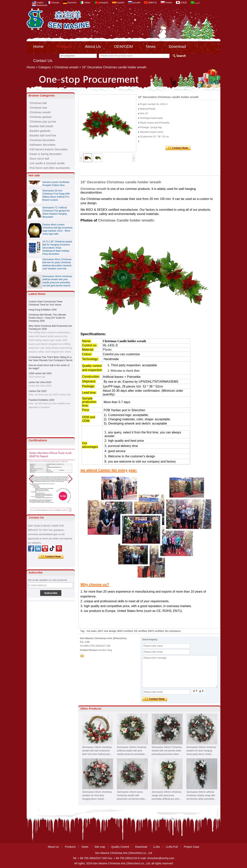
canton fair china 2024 (40, 382)
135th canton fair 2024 (40, 373)
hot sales (92, 631)
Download (177, 47)
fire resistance (173, 631)
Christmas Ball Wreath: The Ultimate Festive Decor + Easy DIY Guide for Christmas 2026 (47, 318)
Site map (100, 847)
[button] (70, 479)
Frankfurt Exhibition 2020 (41, 400)
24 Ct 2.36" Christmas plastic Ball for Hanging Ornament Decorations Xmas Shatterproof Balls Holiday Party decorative (57, 249)
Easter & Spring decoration (46, 154)
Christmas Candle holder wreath (126, 220)
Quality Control (120, 847)
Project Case (191, 847)
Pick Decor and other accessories (50, 168)
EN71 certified (156, 631)
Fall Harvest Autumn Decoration (49, 149)
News (151, 47)
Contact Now (51, 557)
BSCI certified (125, 631)
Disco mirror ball (39, 159)
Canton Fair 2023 (38, 391)
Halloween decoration (43, 145)
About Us (93, 47)
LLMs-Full (172, 847)
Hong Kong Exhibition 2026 (43, 310)
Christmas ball (38, 103)
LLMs (156, 847)
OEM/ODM (123, 47)
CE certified (141, 631)
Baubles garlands (40, 131)
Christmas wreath (66, 67)
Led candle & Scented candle (47, 163)
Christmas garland (41, 117)
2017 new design (107, 631)
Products (64, 47)
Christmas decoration (42, 140)
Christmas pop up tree (43, 122)
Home (38, 47)
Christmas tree (38, 108)
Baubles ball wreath (41, 126)
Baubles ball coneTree (43, 135)
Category (45, 67)
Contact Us (43, 61)
